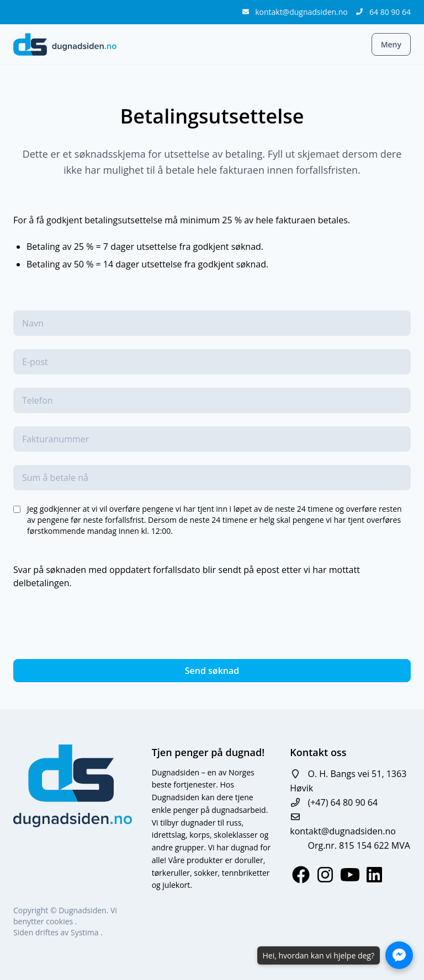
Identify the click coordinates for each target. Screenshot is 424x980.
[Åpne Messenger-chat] (399, 955)
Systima (86, 932)
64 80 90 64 (390, 12)
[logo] (65, 44)
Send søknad (212, 671)
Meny (391, 44)
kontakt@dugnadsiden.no (302, 12)
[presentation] (97, 624)
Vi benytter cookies (65, 916)
